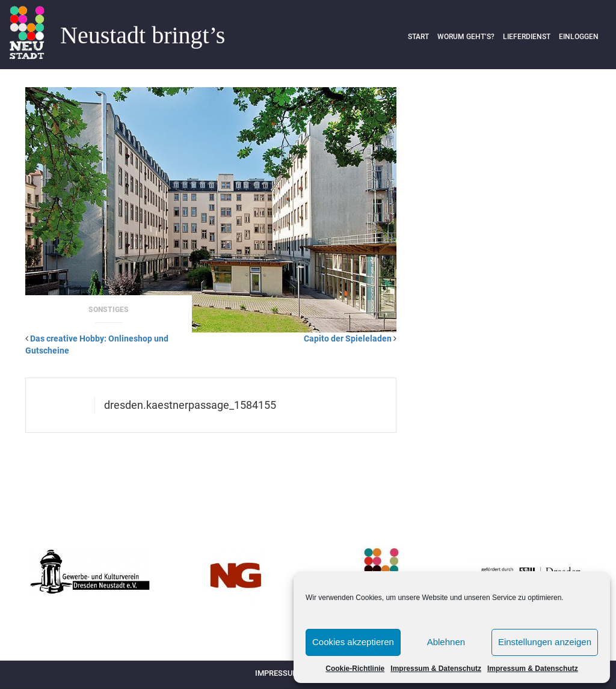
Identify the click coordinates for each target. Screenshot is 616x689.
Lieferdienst (527, 37)
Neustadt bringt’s (143, 35)
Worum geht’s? (466, 37)
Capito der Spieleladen (348, 338)
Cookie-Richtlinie (355, 669)
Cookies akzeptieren (353, 642)
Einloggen (579, 37)
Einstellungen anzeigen (545, 642)
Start (418, 37)
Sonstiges (109, 310)
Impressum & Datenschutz (436, 669)
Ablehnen (446, 642)
